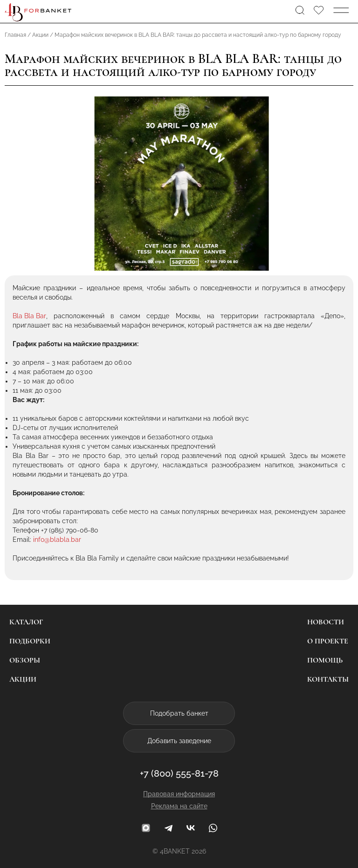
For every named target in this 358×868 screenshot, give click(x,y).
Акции (23, 679)
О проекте (328, 641)
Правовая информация (179, 794)
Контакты (328, 679)
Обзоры (25, 660)
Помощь (325, 660)
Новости (326, 622)
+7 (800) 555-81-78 (179, 773)
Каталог (26, 622)
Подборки (30, 641)
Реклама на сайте (179, 806)
